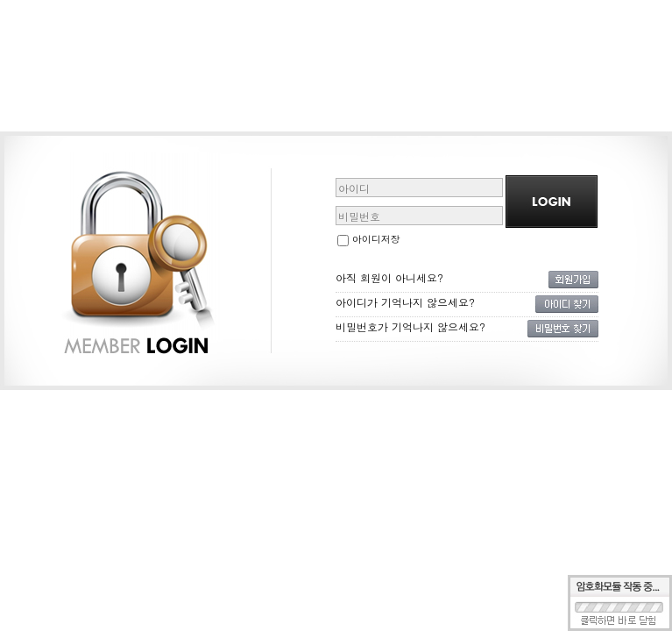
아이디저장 (369, 239)
